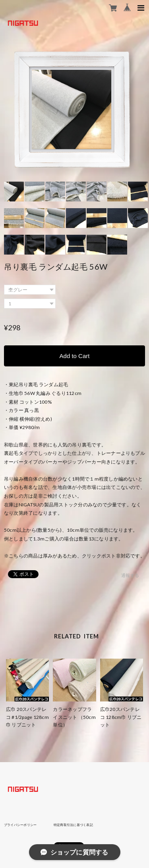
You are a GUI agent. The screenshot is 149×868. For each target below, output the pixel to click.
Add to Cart (75, 356)
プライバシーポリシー (20, 825)
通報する (130, 575)
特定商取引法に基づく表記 (73, 825)
